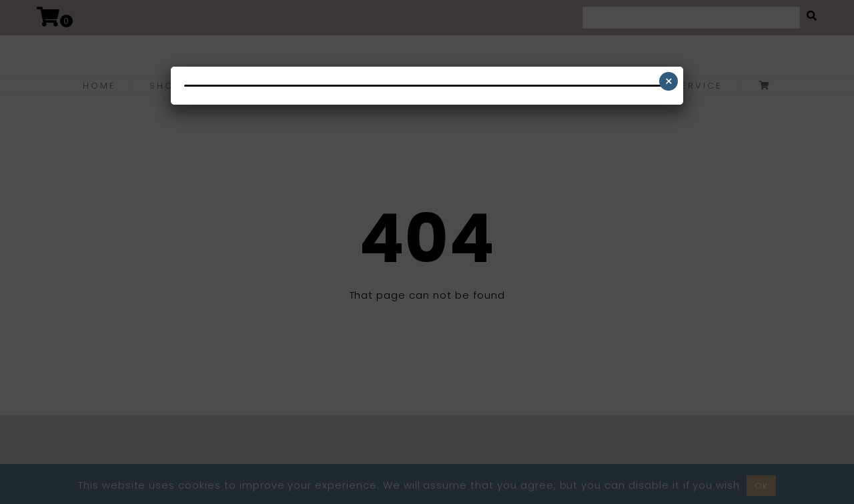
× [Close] (669, 81)
